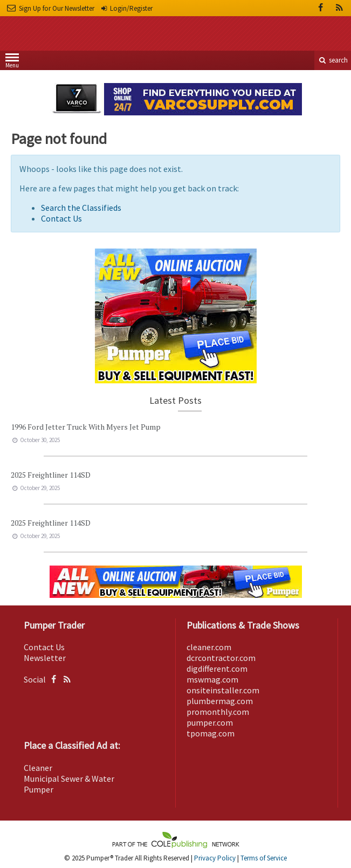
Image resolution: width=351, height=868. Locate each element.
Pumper (39, 789)
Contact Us (61, 218)
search (333, 60)
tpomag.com (211, 733)
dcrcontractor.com (221, 658)
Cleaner (38, 768)
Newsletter (45, 658)
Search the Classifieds (81, 208)
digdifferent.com (217, 669)
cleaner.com (209, 647)
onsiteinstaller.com (223, 690)
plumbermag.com (220, 701)
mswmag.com (212, 679)
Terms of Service (264, 858)
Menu (12, 63)
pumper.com (210, 722)
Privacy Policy (215, 858)
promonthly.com (218, 712)
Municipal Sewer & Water (69, 779)
